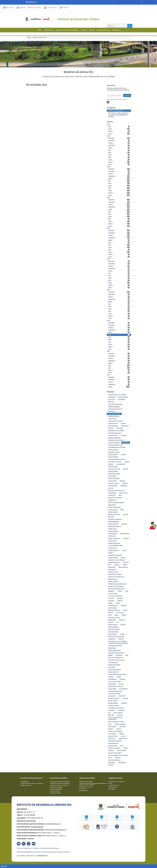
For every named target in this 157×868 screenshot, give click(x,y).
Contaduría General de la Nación (59, 785)
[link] (19, 844)
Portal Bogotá (24, 781)
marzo (119, 129)
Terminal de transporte (86, 787)
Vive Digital (112, 789)
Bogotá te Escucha (26, 785)
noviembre (119, 141)
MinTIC (110, 783)
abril (119, 127)
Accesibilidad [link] (21, 856)
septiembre (119, 145)
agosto (119, 148)
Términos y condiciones (24, 848)
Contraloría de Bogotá (56, 787)
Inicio (29, 37)
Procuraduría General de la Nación (60, 781)
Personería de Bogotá (56, 789)
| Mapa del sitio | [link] (31, 856)
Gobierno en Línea (114, 785)
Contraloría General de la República (60, 783)
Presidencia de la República (116, 781)
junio (119, 152)
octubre (119, 143)
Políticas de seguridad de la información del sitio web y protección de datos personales (43, 852)
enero (119, 134)
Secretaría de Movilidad (86, 781)
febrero (119, 131)
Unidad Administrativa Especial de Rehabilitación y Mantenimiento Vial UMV (93, 784)
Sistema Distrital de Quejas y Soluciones (32, 783)
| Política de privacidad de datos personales (45, 848)
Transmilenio (83, 789)
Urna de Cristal (113, 787)
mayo (119, 155)
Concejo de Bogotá (55, 793)
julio (119, 150)
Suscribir (127, 95)
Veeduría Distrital (55, 791)
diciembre (119, 138)
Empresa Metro (84, 791)
